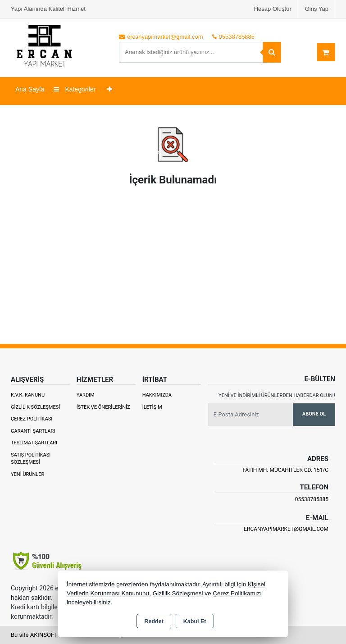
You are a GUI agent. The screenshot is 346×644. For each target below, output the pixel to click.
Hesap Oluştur (273, 9)
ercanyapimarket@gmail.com (286, 529)
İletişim (152, 407)
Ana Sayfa (30, 89)
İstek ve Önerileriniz (103, 407)
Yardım (86, 395)
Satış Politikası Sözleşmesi (31, 459)
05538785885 (312, 499)
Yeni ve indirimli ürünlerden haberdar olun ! (277, 395)
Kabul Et (195, 621)
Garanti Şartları (33, 431)
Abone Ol (314, 414)
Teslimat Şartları (34, 443)
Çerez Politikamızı (237, 593)
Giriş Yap (317, 9)
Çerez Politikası (32, 419)
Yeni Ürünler (27, 474)
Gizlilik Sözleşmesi (35, 407)
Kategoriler (75, 89)
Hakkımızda (157, 395)
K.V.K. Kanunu (28, 395)
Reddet (154, 621)
